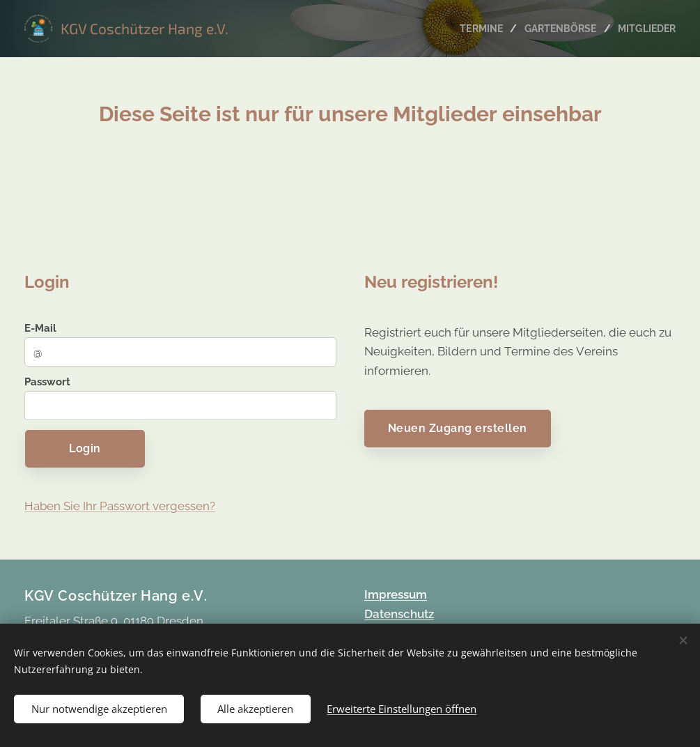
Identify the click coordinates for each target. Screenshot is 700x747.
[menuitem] (476, 29)
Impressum (396, 594)
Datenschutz (399, 613)
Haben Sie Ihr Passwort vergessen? (120, 506)
